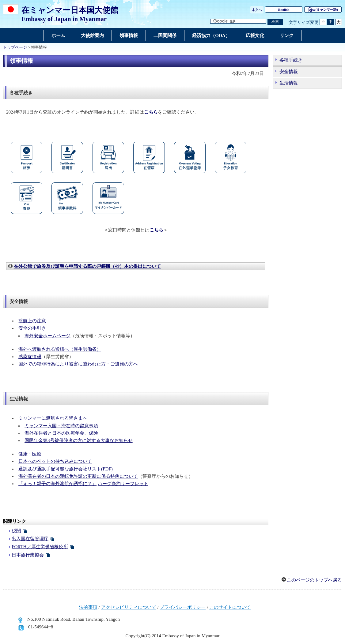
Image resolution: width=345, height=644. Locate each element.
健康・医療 (30, 454)
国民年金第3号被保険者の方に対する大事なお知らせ (79, 440)
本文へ (257, 10)
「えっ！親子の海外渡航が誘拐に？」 (57, 484)
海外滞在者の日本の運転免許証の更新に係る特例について (78, 476)
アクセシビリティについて (129, 607)
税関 (16, 531)
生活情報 (289, 83)
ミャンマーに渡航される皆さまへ (53, 418)
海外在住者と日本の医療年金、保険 (61, 433)
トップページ (15, 47)
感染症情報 (30, 357)
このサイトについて (230, 607)
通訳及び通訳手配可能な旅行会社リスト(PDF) (66, 469)
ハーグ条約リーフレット (123, 484)
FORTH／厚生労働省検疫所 (40, 547)
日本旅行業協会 (28, 555)
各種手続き (291, 60)
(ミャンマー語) (323, 9)
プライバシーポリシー (183, 607)
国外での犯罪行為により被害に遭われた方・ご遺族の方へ (78, 364)
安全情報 (289, 72)
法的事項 (88, 607)
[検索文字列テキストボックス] (238, 21)
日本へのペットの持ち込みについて (55, 461)
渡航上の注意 (32, 321)
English (284, 9)
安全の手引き (32, 328)
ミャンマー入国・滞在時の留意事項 (61, 426)
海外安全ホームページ (47, 336)
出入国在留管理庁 (30, 539)
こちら (156, 230)
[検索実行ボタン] (275, 22)
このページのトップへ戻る (314, 580)
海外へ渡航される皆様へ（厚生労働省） (60, 349)
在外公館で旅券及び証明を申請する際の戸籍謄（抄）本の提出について (87, 266)
